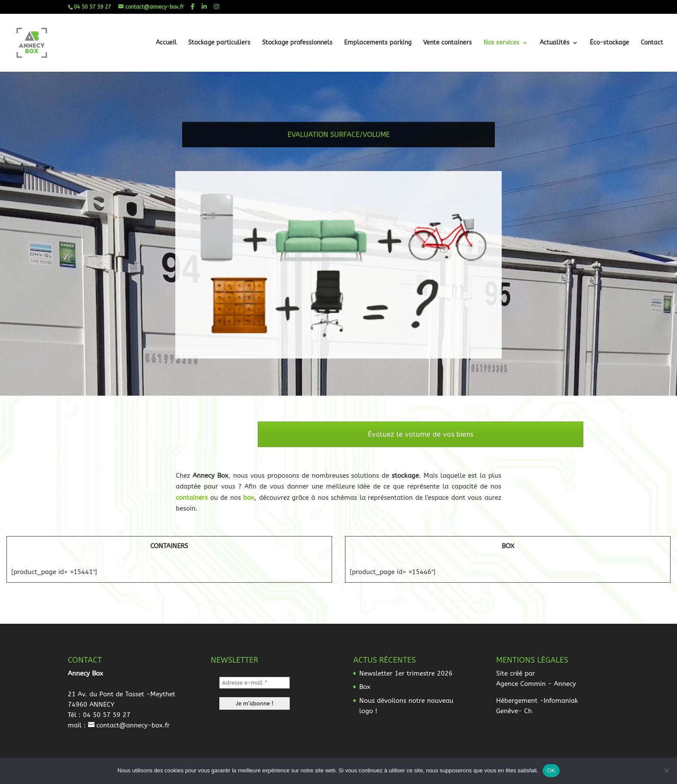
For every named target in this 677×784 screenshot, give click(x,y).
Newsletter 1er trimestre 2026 (406, 673)
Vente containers (448, 43)
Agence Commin (521, 684)
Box (365, 687)
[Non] (666, 771)
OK (551, 770)
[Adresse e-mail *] (255, 683)
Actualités (555, 43)
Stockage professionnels (297, 43)
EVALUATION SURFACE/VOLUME (339, 140)
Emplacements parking (378, 43)
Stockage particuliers (219, 43)
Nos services (501, 43)
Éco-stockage (609, 43)
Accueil (166, 43)
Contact (652, 43)
